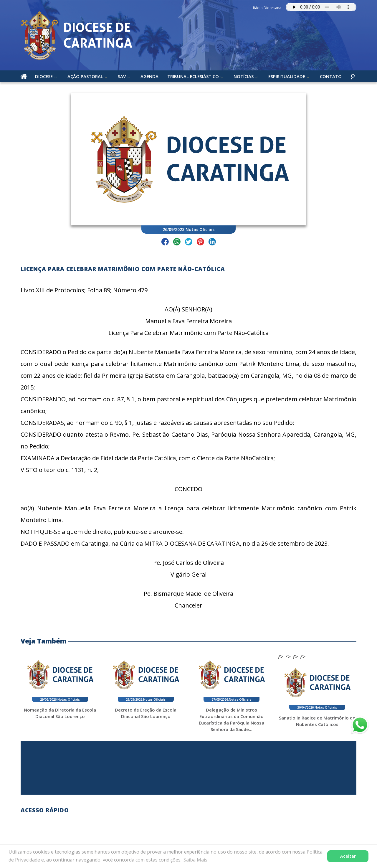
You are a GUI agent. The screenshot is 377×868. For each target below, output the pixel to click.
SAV (122, 76)
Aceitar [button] (348, 856)
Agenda (149, 76)
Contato (331, 76)
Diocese (44, 76)
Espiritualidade (287, 76)
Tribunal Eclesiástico (193, 76)
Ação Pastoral (85, 76)
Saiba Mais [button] (195, 860)
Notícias (244, 76)
